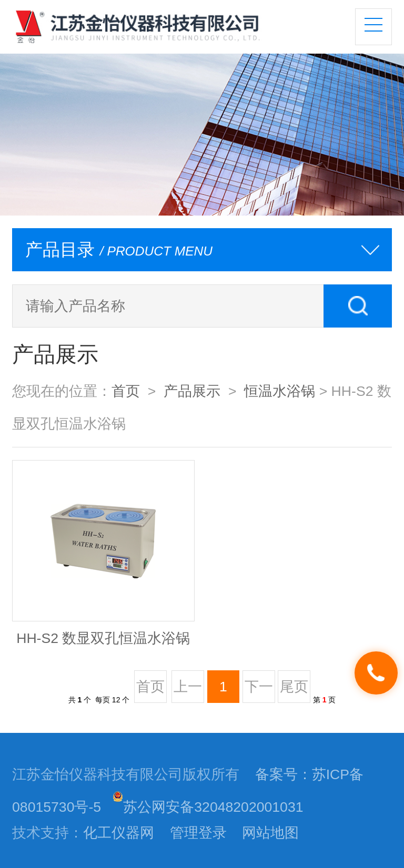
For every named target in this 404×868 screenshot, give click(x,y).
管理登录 (198, 833)
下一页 (259, 691)
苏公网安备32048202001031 (208, 807)
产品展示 (192, 391)
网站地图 (270, 833)
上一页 (188, 691)
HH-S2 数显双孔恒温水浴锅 (103, 638)
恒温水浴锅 (280, 391)
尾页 (294, 687)
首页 (126, 391)
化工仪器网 (119, 833)
